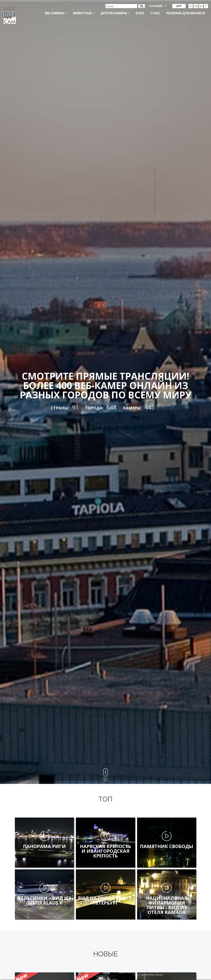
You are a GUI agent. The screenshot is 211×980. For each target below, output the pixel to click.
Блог (140, 13)
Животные (84, 13)
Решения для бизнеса (186, 13)
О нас (155, 13)
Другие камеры (115, 13)
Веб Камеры (56, 13)
